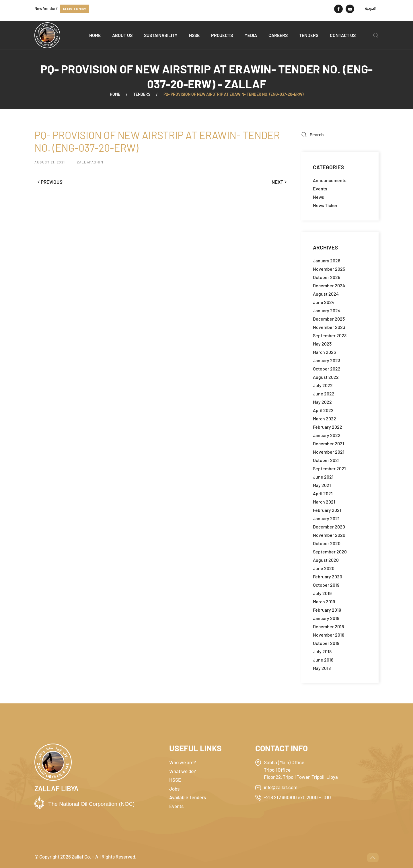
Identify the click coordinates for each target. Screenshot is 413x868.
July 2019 (322, 593)
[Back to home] (47, 35)
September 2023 (330, 335)
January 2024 (327, 310)
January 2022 (327, 435)
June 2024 (324, 302)
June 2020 (324, 568)
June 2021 (323, 477)
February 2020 (328, 577)
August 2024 (326, 294)
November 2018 (329, 635)
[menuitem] (371, 9)
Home (95, 35)
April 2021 (323, 493)
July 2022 (323, 385)
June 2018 (323, 660)
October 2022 (327, 369)
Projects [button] (222, 35)
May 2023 (322, 344)
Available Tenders (188, 797)
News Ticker (325, 205)
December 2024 (329, 285)
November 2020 (329, 535)
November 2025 (329, 269)
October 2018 (326, 643)
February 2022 (328, 427)
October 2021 (326, 460)
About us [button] (122, 35)
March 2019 (324, 601)
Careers (278, 35)
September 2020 (330, 552)
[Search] (340, 134)
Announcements (330, 180)
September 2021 (329, 468)
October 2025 (327, 277)
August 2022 (326, 377)
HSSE (194, 35)
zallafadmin (90, 162)
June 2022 (324, 394)
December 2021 (329, 443)
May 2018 (322, 668)
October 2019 (326, 585)
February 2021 (327, 510)
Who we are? (183, 762)
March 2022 (325, 419)
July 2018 (322, 651)
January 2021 (326, 518)
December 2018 (328, 626)
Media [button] (251, 35)
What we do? (183, 771)
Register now (75, 9)
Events (320, 189)
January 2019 (326, 618)
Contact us (343, 35)
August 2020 (326, 560)
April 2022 (323, 410)
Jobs (174, 789)
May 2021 (322, 485)
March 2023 (324, 352)
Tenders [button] (309, 35)
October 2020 (327, 543)
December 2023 (329, 319)
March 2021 (324, 502)
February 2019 (327, 610)
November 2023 (329, 327)
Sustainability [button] (161, 35)
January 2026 (327, 261)
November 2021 (329, 452)
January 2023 (327, 360)
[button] (376, 35)
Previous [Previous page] (50, 182)
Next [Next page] (279, 182)
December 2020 (329, 527)
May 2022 (322, 402)
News (318, 197)
